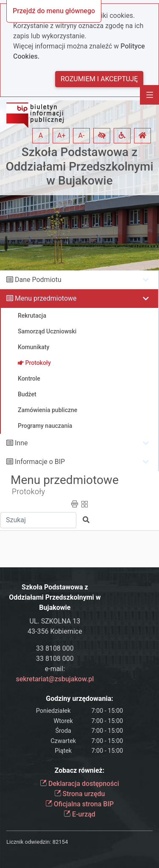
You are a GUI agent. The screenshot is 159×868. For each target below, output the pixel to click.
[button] (102, 136)
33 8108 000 (55, 648)
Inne (21, 443)
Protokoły (29, 492)
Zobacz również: (80, 770)
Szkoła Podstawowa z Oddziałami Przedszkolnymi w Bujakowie (79, 166)
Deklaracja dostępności (79, 784)
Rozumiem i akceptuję (99, 79)
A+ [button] (61, 135)
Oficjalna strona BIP (79, 804)
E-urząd (79, 814)
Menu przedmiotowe (46, 298)
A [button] (41, 135)
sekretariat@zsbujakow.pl (55, 679)
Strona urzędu (80, 794)
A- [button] (82, 135)
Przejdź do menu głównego (54, 11)
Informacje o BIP (40, 462)
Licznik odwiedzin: (29, 842)
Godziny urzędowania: (79, 699)
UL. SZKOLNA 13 (55, 621)
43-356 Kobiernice (55, 631)
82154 (60, 842)
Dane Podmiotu (38, 280)
